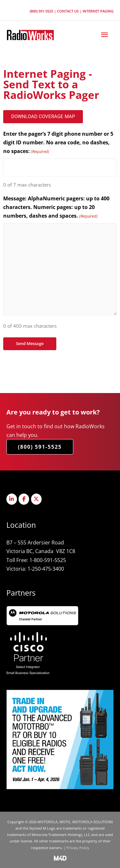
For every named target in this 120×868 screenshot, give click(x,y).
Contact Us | (70, 11)
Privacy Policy (78, 848)
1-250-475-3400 (46, 569)
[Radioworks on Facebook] (24, 499)
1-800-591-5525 (48, 560)
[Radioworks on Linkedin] (12, 499)
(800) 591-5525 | (43, 11)
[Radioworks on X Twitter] (36, 499)
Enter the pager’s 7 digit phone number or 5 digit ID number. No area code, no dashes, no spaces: (58, 143)
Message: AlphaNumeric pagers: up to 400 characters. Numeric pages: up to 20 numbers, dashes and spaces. (56, 208)
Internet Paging (98, 11)
